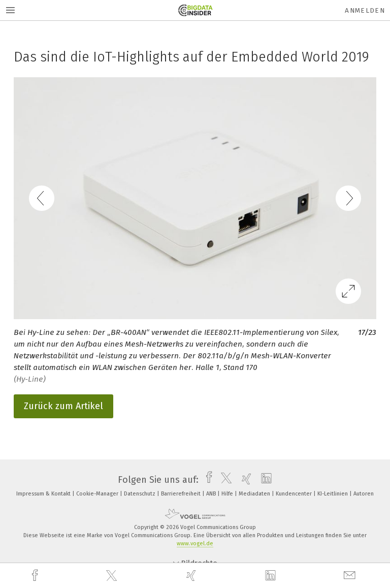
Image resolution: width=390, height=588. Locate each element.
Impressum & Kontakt (44, 494)
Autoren (364, 494)
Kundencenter (295, 494)
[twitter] (113, 576)
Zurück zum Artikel (63, 406)
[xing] (192, 576)
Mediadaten (255, 494)
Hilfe (228, 494)
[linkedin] (272, 576)
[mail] (351, 576)
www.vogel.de (195, 544)
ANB (212, 494)
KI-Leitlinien (333, 494)
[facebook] (36, 576)
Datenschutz (140, 494)
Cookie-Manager (98, 494)
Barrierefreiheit (182, 494)
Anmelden (365, 10)
